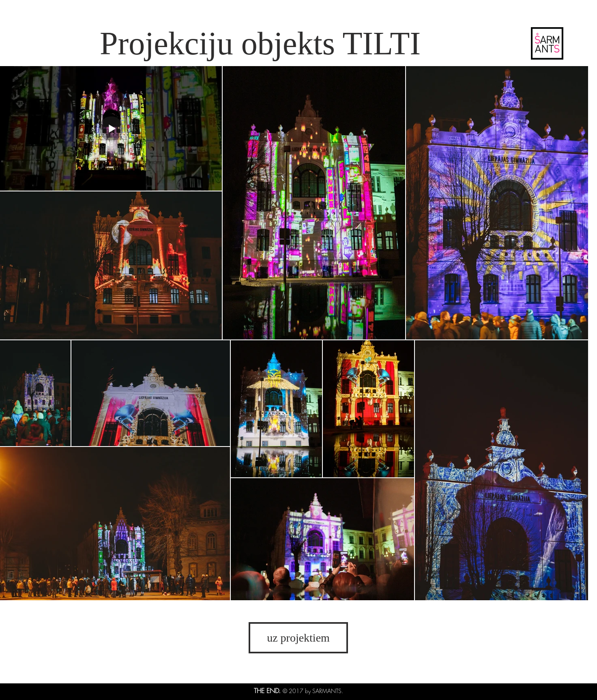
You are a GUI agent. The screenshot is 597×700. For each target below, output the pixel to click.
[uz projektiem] (298, 638)
